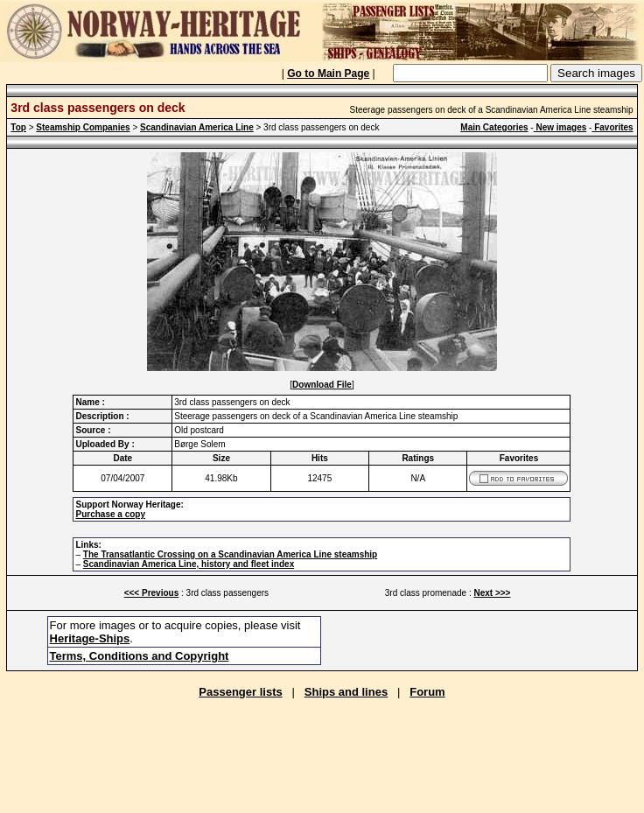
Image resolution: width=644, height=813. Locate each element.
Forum (427, 692)
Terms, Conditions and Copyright (140, 656)
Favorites (612, 127)
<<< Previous (152, 593)
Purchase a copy (110, 514)
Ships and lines (346, 692)
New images (560, 127)
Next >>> (492, 593)
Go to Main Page (328, 74)
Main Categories (494, 127)
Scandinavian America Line (197, 127)
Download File (322, 385)
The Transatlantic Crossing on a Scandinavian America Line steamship (230, 554)
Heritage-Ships (90, 638)
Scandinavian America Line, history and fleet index (189, 564)
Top (18, 127)
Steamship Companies (83, 127)
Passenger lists (240, 692)
